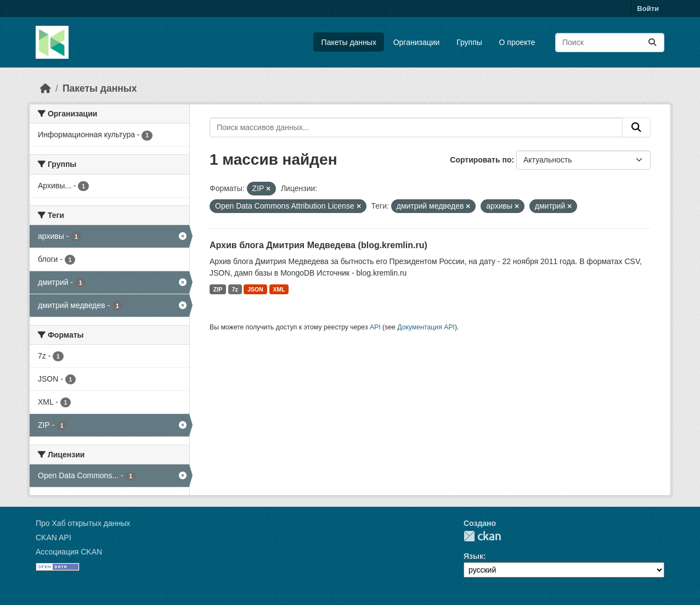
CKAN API (53, 537)
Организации (417, 42)
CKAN (482, 536)
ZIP (218, 289)
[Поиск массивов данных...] (610, 43)
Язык (473, 556)
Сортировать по (481, 160)
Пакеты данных (349, 42)
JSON (255, 289)
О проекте (517, 42)
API (375, 327)
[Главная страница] (46, 88)
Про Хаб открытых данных (83, 523)
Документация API (426, 327)
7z (235, 289)
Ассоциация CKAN (69, 552)
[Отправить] (652, 43)
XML (279, 289)
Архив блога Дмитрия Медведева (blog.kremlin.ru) (318, 245)
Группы (469, 42)
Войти (648, 9)
